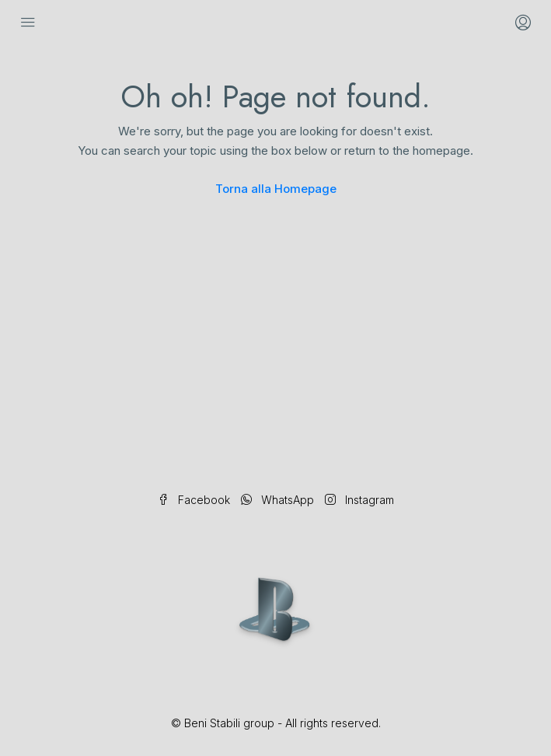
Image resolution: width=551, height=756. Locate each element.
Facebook (194, 500)
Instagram (359, 500)
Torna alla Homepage (276, 189)
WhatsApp (277, 500)
